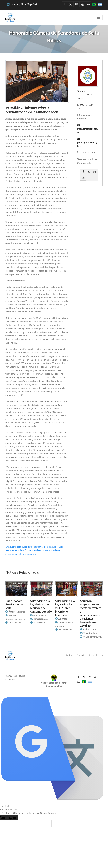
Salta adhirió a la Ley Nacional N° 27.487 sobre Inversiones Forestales (65, 608)
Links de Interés (95, 655)
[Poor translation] (12, 818)
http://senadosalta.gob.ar (88, 129)
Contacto (81, 655)
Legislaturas (68, 655)
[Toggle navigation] (99, 17)
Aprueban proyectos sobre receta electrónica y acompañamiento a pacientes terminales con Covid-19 (90, 614)
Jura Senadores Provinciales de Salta (14, 605)
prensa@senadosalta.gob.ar (88, 143)
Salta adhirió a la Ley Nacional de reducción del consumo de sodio (41, 607)
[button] (10, 81)
